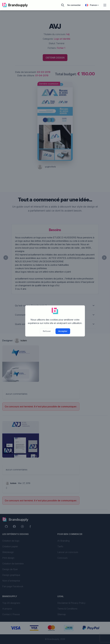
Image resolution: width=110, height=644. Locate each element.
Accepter (63, 331)
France (92, 5)
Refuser (47, 331)
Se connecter (74, 5)
